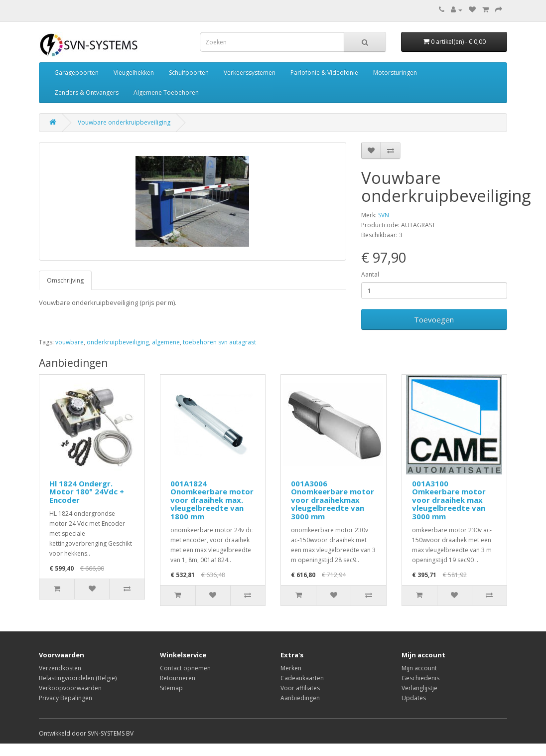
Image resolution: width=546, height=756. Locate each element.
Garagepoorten (76, 73)
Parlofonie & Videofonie (324, 73)
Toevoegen (434, 319)
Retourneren (178, 678)
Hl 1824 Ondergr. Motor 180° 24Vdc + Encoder (87, 492)
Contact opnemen (185, 668)
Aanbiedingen (300, 698)
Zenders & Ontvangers (86, 92)
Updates (414, 698)
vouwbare (69, 342)
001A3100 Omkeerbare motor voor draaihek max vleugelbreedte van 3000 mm (449, 500)
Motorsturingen (395, 73)
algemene (166, 342)
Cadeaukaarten (302, 678)
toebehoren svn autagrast (219, 342)
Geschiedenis (420, 678)
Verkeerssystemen (250, 73)
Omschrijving (65, 280)
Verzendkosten (60, 668)
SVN (384, 215)
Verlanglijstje (419, 688)
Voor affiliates (300, 688)
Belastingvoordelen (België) (78, 678)
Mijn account (419, 668)
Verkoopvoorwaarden (70, 688)
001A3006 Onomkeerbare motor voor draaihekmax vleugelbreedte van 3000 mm (333, 500)
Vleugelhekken (134, 73)
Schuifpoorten (189, 73)
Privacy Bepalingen (66, 698)
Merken (291, 668)
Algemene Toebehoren (166, 92)
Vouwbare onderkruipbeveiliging (124, 122)
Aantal (370, 274)
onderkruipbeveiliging (118, 342)
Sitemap (171, 688)
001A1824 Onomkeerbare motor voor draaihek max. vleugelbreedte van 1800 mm (212, 500)
